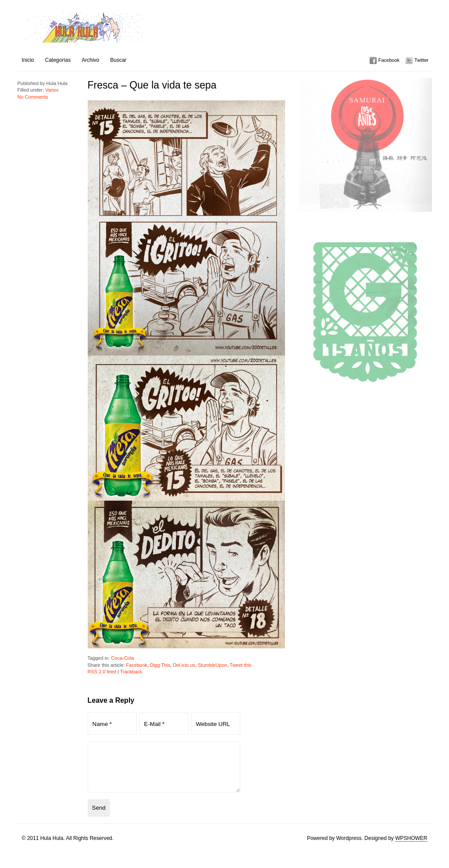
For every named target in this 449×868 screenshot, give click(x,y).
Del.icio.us (184, 665)
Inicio (28, 60)
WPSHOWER (411, 847)
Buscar (118, 60)
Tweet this (241, 665)
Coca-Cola (122, 658)
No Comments (33, 97)
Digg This (160, 665)
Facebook (389, 60)
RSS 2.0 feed (102, 672)
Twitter (421, 60)
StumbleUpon (212, 665)
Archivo (90, 60)
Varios (52, 90)
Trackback (131, 672)
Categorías (58, 60)
